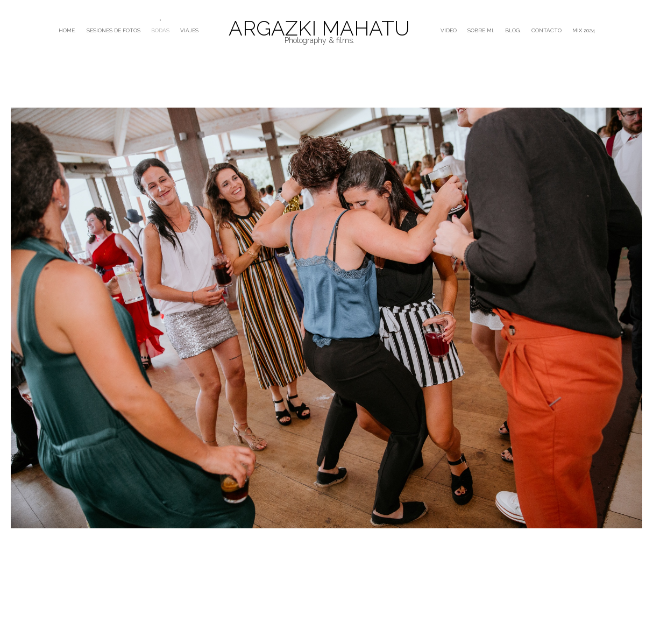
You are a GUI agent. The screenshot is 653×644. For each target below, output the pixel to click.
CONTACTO (546, 30)
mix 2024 (584, 30)
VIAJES (189, 30)
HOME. (67, 30)
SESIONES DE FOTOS (113, 30)
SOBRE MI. (481, 30)
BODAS (160, 30)
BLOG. (513, 30)
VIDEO (449, 30)
